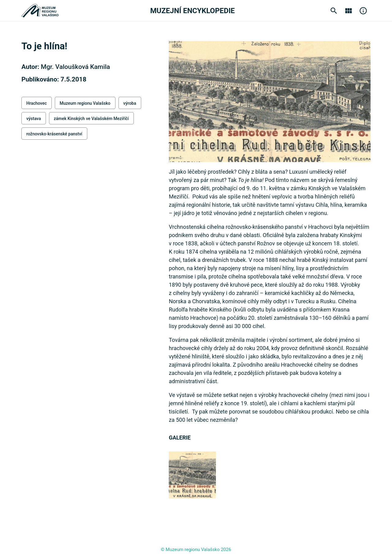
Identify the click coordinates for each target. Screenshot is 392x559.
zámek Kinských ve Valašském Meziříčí (91, 119)
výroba (130, 103)
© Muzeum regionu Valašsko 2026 (196, 550)
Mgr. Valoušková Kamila (75, 67)
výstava (34, 119)
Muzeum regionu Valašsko (85, 103)
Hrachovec (37, 103)
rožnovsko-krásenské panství (54, 134)
